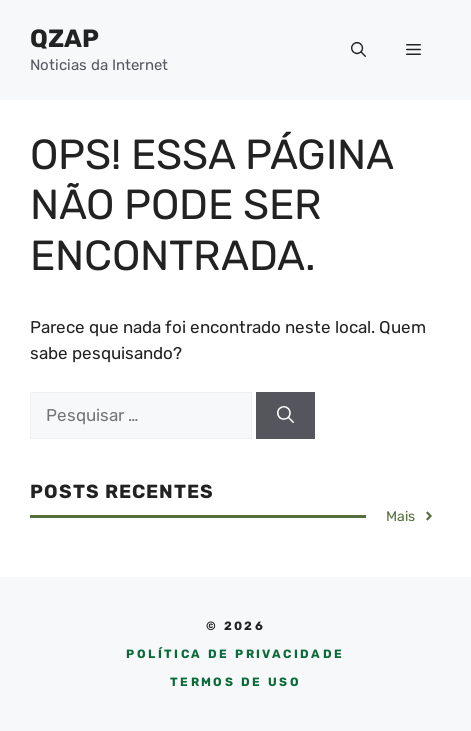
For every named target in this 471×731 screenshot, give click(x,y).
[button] (358, 50)
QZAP (64, 38)
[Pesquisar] (285, 416)
